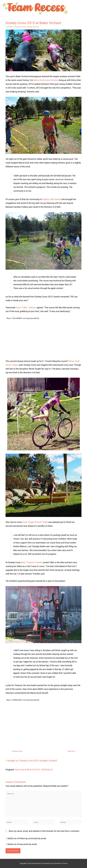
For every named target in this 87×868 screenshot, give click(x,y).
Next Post (72, 751)
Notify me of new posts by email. (22, 844)
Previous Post (16, 751)
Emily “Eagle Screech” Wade (35, 522)
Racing (29, 27)
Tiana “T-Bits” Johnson (26, 308)
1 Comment (10, 27)
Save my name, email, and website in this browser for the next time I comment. (44, 831)
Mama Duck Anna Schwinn (46, 80)
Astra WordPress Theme (59, 863)
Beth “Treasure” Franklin (32, 562)
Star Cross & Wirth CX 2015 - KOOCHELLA (34, 770)
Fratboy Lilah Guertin (51, 199)
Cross (24, 27)
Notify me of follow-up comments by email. (27, 838)
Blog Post (18, 27)
